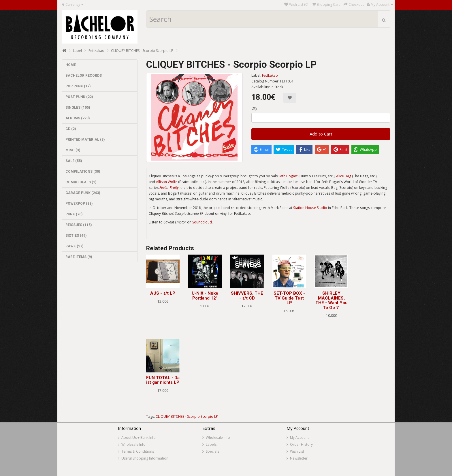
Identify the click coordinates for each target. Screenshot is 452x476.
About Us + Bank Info (139, 438)
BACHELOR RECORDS (84, 76)
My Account (299, 438)
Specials (212, 451)
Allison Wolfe (167, 182)
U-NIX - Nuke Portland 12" (205, 296)
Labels (211, 444)
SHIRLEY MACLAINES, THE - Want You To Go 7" (332, 300)
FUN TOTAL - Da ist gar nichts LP (163, 380)
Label (77, 51)
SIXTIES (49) (76, 236)
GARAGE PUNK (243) (83, 193)
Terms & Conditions (138, 451)
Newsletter (299, 458)
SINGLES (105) (78, 108)
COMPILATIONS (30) (83, 172)
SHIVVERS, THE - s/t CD (247, 296)
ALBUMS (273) (78, 118)
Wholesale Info (133, 444)
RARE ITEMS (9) (79, 257)
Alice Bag (344, 176)
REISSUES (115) (79, 225)
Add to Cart (321, 134)
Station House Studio (310, 208)
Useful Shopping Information (145, 458)
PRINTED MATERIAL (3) (85, 140)
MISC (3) (73, 150)
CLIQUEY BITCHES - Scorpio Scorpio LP (142, 51)
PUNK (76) (74, 214)
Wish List (297, 451)
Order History (301, 444)
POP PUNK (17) (78, 86)
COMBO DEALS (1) (81, 182)
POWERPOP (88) (79, 204)
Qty (254, 108)
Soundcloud (202, 222)
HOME (71, 65)
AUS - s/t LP (163, 293)
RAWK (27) (74, 246)
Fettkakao (96, 51)
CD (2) (71, 129)
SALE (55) (74, 161)
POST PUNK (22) (79, 97)
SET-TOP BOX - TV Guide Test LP (289, 298)
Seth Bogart (288, 176)
